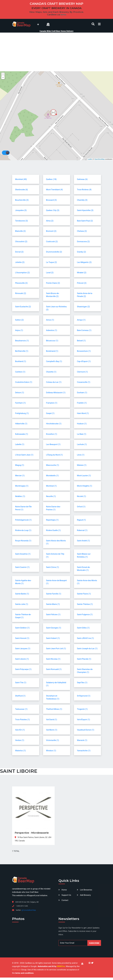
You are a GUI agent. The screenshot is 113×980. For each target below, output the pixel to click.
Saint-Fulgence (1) (85, 614)
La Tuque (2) (51, 262)
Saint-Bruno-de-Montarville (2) (53, 295)
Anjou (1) (19, 330)
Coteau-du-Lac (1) (54, 382)
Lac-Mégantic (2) (84, 262)
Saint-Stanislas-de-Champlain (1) (85, 671)
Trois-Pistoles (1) (22, 720)
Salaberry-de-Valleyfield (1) (56, 684)
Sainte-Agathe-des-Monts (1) (23, 582)
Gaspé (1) (50, 413)
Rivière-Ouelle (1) (53, 530)
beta (63, 15)
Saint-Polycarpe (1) (23, 669)
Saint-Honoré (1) (22, 638)
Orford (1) (81, 507)
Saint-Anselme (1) (23, 554)
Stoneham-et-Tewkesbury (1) (53, 697)
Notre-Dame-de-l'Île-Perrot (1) (24, 508)
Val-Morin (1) (52, 730)
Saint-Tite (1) (21, 683)
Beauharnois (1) (22, 341)
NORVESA (16, 970)
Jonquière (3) (21, 210)
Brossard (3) (51, 200)
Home (64, 890)
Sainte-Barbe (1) (22, 594)
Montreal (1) (51, 486)
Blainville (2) (20, 231)
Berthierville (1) (22, 351)
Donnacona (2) (83, 242)
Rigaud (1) (81, 520)
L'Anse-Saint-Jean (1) (24, 455)
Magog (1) (20, 465)
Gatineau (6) (82, 179)
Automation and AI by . (52, 966)
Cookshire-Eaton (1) (24, 382)
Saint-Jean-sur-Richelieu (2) (56, 308)
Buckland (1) (21, 361)
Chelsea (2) (82, 231)
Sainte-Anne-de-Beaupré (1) (56, 582)
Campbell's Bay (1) (54, 361)
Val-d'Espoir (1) (84, 720)
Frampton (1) (52, 403)
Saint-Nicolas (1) (53, 659)
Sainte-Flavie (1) (84, 594)
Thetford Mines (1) (54, 709)
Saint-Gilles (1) (83, 628)
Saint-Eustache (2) (23, 307)
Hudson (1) (82, 424)
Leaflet (90, 159)
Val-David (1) (52, 720)
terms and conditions (24, 973)
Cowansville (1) (84, 382)
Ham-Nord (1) (83, 413)
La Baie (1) (82, 434)
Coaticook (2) (52, 242)
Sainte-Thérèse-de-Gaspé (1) (23, 616)
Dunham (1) (82, 393)
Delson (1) (20, 393)
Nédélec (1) (20, 496)
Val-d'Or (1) (20, 730)
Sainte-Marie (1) (53, 604)
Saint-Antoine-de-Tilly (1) (55, 555)
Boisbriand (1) (52, 351)
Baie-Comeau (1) (84, 330)
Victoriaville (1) (53, 740)
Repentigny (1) (52, 520)
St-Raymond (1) (84, 696)
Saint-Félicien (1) (53, 614)
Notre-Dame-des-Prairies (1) (53, 508)
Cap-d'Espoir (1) (84, 361)
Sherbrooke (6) (22, 190)
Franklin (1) (82, 403)
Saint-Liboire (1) (22, 659)
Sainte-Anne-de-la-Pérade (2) (85, 295)
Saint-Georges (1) (54, 628)
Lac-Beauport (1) (53, 444)
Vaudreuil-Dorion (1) (86, 730)
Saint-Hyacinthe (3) (85, 210)
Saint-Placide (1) (84, 659)
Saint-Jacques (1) (23, 649)
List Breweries (86, 890)
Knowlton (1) (52, 434)
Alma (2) (50, 221)
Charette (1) (51, 372)
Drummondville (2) (54, 252)
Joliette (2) (20, 262)
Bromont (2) (51, 231)
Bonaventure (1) (84, 351)
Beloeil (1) (81, 341)
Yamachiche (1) (84, 751)
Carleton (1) (20, 372)
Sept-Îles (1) (82, 683)
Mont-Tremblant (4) (54, 190)
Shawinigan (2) (83, 307)
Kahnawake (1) (22, 434)
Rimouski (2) (21, 293)
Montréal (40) (21, 179)
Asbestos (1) (52, 330)
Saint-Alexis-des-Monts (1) (56, 542)
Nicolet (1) (82, 496)
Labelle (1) (20, 444)
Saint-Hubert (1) (53, 638)
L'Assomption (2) (22, 273)
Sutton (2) (19, 320)
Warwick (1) (82, 740)
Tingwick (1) (82, 709)
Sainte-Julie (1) (22, 604)
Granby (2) (81, 252)
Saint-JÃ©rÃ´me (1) (85, 638)
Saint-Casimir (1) (22, 567)
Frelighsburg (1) (22, 413)
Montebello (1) (52, 476)
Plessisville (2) (21, 283)
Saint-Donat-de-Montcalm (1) (84, 569)
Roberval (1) (82, 530)
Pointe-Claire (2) (53, 283)
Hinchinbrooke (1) (54, 424)
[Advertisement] (57, 52)
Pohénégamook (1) (23, 520)
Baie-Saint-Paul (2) (85, 221)
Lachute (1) (82, 444)
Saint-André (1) (83, 541)
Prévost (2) (82, 283)
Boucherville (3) (22, 200)
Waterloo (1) (20, 751)
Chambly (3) (82, 200)
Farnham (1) (20, 403)
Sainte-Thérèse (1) (85, 604)
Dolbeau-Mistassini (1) (56, 393)
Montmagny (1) (22, 486)
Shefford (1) (20, 696)
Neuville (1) (51, 496)
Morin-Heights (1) (85, 486)
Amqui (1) (81, 320)
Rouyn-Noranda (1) (23, 541)
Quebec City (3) (53, 210)
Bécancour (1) (52, 341)
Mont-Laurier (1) (84, 476)
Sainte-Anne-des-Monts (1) (87, 582)
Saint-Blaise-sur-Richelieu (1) (84, 555)
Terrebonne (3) (22, 221)
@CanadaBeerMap (29, 910)
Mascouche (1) (53, 465)
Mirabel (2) (82, 273)
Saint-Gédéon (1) (22, 628)
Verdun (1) (20, 740)
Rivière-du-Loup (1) (23, 530)
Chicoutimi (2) (21, 242)
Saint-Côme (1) (53, 567)
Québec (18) (51, 179)
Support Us (66, 895)
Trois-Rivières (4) (84, 190)
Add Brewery (85, 895)
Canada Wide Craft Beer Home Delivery (56, 31)
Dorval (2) (19, 252)
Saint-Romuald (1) (54, 669)
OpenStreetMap (100, 159)
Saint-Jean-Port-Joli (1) (56, 649)
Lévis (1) (81, 455)
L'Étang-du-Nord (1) (54, 455)
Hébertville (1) (21, 424)
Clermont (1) (82, 372)
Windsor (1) (51, 751)
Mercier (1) (20, 476)
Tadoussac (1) (21, 709)
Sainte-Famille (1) (54, 594)
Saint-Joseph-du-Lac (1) (87, 649)
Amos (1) (50, 320)
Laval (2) (50, 273)
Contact (65, 900)
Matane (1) (82, 465)
